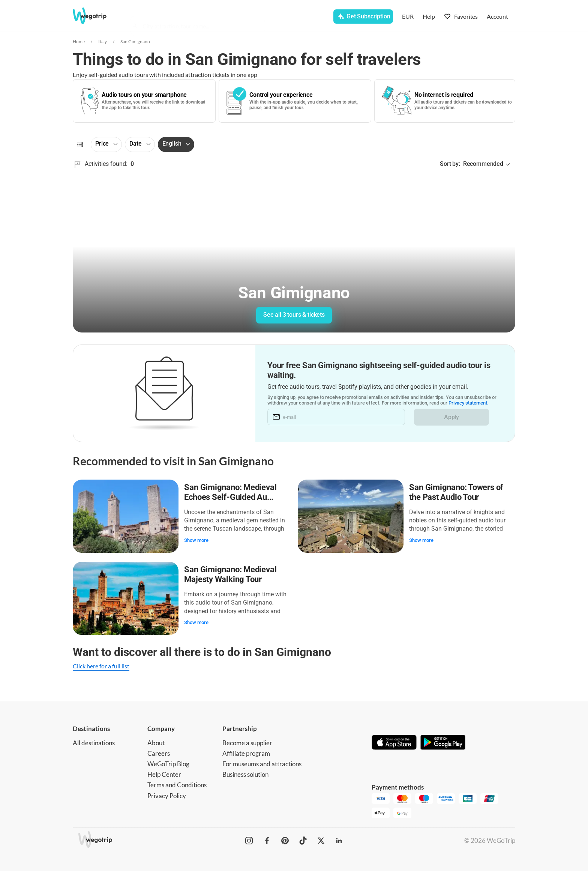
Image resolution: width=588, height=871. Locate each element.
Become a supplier (247, 742)
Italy (103, 41)
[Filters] (80, 144)
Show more (197, 540)
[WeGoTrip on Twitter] (321, 840)
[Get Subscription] (363, 17)
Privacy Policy (167, 795)
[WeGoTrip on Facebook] (267, 840)
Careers (159, 753)
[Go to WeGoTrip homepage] (96, 16)
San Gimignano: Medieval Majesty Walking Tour (231, 574)
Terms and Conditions (177, 784)
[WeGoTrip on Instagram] (249, 840)
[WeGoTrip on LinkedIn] (339, 840)
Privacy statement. (469, 403)
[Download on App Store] (394, 742)
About (156, 742)
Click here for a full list (101, 665)
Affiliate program (246, 753)
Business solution (245, 774)
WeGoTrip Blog (168, 763)
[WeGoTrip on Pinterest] (285, 840)
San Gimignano (135, 41)
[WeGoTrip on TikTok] (303, 840)
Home (79, 41)
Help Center (164, 774)
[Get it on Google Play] (443, 742)
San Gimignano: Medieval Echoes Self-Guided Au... (231, 492)
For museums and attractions (262, 763)
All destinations (94, 742)
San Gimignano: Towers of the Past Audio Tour (457, 492)
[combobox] (201, 17)
